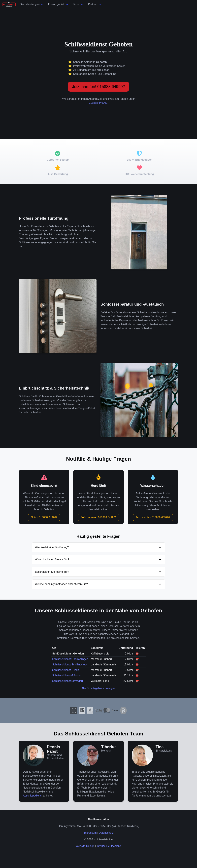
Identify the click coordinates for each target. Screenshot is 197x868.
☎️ (137, 654)
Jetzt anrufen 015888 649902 (153, 517)
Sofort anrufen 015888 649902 (98, 517)
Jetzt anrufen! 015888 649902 (99, 87)
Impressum (90, 833)
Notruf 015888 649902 (44, 517)
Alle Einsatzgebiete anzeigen (98, 688)
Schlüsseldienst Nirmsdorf (68, 681)
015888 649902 (98, 103)
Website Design (85, 846)
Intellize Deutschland (109, 846)
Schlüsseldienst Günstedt (67, 675)
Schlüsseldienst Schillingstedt (70, 665)
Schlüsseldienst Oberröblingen (70, 659)
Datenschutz (106, 833)
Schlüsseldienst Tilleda (66, 670)
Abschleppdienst (33, 796)
